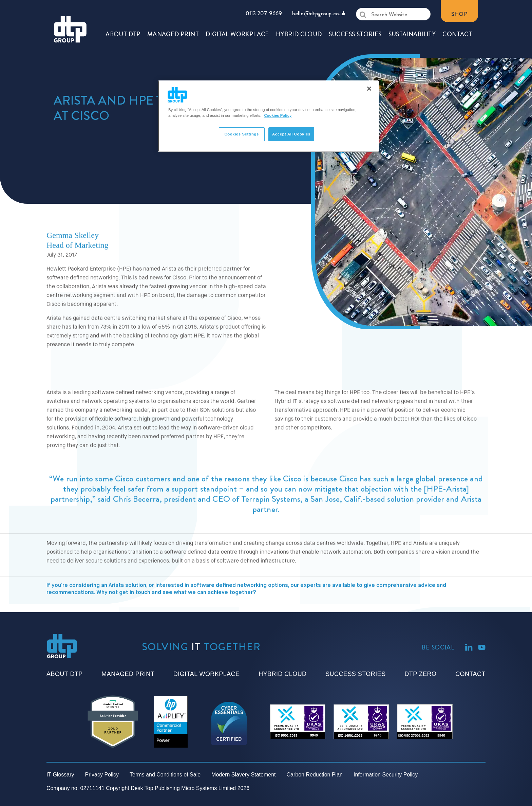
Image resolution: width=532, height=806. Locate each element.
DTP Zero (420, 674)
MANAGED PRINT (173, 15)
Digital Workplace (207, 674)
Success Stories (355, 674)
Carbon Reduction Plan (315, 775)
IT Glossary (60, 775)
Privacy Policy (102, 775)
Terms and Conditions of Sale (165, 775)
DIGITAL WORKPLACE (237, 15)
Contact (470, 674)
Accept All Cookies (291, 134)
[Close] (369, 89)
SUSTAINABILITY (412, 15)
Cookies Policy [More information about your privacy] (278, 115)
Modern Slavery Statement (243, 775)
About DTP (65, 674)
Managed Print (128, 674)
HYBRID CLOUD (299, 15)
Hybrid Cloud (282, 674)
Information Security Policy (386, 775)
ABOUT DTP (123, 15)
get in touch (135, 624)
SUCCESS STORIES (355, 15)
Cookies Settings (241, 134)
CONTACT (457, 15)
